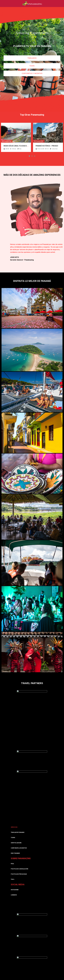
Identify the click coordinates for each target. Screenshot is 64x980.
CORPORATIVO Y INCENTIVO (32, 73)
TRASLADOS (32, 58)
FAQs (12, 864)
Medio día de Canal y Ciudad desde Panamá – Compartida (26, 146)
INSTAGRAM (15, 890)
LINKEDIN (14, 895)
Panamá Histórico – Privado (47, 146)
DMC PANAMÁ (15, 853)
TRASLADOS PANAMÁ (18, 832)
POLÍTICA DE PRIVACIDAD (19, 874)
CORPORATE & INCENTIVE (19, 848)
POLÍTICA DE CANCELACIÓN (19, 869)
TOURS (32, 66)
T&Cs (13, 879)
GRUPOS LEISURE (16, 843)
